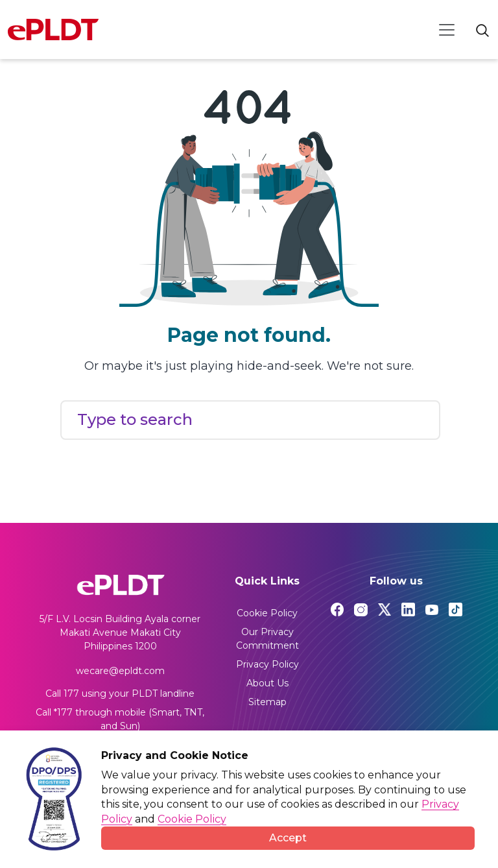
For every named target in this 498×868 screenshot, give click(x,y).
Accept (288, 838)
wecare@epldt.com (120, 671)
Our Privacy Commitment (267, 639)
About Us (267, 683)
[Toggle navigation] (447, 30)
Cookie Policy (267, 613)
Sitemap (267, 702)
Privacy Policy (267, 664)
